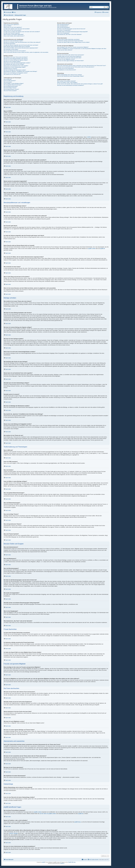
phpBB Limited (92, 249)
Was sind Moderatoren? (63, 26)
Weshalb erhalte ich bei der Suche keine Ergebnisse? (69, 56)
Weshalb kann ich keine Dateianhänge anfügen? (15, 67)
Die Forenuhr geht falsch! (9, 44)
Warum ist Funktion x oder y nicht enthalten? (67, 82)
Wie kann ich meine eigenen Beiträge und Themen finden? (70, 61)
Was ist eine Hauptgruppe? (63, 33)
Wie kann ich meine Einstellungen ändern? (13, 41)
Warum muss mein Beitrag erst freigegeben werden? (16, 73)
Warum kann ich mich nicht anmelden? (12, 30)
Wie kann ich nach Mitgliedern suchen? (66, 59)
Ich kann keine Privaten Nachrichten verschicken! (68, 39)
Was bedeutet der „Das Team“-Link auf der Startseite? (69, 34)
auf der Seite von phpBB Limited (48, 814)
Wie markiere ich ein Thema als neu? (12, 74)
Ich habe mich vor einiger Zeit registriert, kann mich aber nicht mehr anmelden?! (22, 32)
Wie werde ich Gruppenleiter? (64, 30)
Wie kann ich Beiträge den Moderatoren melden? (15, 70)
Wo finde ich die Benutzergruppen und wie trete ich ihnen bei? (71, 29)
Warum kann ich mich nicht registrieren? (13, 27)
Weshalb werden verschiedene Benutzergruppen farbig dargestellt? (72, 32)
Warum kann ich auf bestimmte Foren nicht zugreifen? (16, 66)
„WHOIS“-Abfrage (13, 833)
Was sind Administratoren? (63, 25)
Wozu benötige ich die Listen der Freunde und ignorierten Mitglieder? (73, 47)
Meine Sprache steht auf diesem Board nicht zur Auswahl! (17, 47)
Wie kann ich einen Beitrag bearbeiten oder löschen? (16, 59)
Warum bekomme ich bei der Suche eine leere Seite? (69, 58)
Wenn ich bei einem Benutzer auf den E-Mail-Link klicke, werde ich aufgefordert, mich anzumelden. (26, 52)
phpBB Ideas (78, 822)
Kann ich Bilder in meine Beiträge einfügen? (14, 83)
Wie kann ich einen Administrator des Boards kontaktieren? (71, 85)
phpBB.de (103, 249)
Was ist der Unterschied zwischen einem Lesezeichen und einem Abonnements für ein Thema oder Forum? (82, 66)
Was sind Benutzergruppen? (64, 27)
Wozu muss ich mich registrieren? (11, 25)
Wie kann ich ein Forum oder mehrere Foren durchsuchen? (71, 55)
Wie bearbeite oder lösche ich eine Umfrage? (14, 64)
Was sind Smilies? (8, 82)
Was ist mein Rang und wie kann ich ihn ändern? (15, 51)
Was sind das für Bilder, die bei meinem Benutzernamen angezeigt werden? (21, 48)
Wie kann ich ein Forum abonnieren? (66, 68)
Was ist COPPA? (8, 26)
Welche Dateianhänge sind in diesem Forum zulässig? (69, 75)
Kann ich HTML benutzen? (10, 81)
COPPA (89, 137)
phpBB (43, 862)
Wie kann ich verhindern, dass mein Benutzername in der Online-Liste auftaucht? (22, 42)
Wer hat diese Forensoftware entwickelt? (66, 81)
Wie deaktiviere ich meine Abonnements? (67, 70)
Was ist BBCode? (8, 79)
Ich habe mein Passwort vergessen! (12, 33)
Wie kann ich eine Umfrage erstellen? (12, 61)
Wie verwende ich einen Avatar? (11, 49)
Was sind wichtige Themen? (10, 88)
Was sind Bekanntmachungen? (11, 86)
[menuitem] (14, 12)
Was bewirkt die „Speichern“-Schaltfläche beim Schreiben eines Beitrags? (20, 71)
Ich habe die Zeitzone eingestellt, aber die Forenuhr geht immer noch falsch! (21, 45)
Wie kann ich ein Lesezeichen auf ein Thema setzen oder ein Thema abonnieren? (76, 67)
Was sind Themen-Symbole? (10, 91)
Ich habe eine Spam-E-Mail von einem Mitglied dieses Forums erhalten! (73, 42)
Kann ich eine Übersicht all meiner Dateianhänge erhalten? (71, 76)
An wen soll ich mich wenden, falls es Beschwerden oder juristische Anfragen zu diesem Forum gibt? (80, 84)
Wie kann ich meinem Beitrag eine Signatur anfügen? (16, 60)
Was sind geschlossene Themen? (11, 89)
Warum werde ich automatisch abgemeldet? (14, 34)
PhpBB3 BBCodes (72, 862)
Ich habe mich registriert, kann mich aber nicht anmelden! (17, 29)
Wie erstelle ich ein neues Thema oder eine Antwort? (16, 57)
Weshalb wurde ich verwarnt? (10, 69)
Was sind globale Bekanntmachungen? (13, 85)
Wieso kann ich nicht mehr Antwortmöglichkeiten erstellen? (17, 63)
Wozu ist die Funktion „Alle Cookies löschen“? (14, 36)
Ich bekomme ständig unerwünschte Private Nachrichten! (70, 41)
